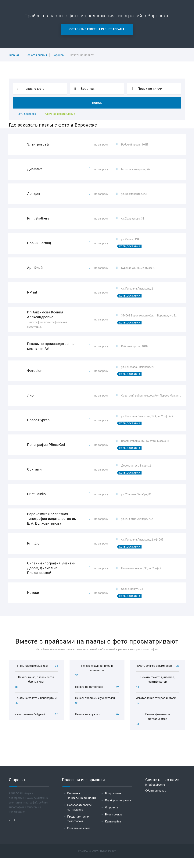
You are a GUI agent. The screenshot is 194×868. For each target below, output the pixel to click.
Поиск (97, 103)
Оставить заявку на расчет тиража (97, 29)
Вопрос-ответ (114, 804)
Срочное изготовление (60, 114)
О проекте (112, 818)
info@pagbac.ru (155, 795)
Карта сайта (113, 832)
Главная (14, 55)
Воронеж (58, 55)
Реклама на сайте (79, 838)
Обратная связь (156, 801)
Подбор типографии (118, 811)
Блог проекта (114, 825)
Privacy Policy (107, 861)
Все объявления (36, 55)
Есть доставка (27, 114)
